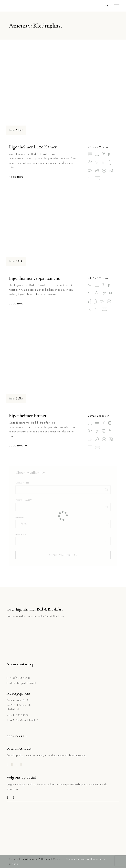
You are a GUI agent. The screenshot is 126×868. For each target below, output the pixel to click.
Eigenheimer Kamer (28, 416)
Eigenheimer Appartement (34, 278)
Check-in (22, 483)
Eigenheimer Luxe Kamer (33, 147)
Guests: (21, 535)
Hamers (15, 864)
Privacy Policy (98, 859)
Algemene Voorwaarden (77, 859)
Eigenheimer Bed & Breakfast (36, 859)
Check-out (24, 500)
